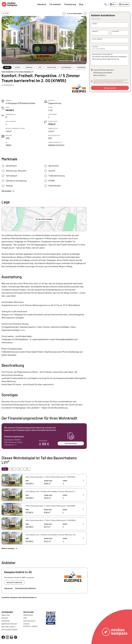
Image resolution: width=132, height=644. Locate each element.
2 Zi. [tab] (5, 469)
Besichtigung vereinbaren (103, 73)
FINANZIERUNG (82, 67)
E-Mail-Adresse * (97, 39)
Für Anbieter (55, 4)
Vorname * (95, 31)
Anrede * (95, 24)
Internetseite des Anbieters (25, 588)
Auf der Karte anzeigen (44, 219)
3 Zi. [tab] (12, 469)
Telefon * (95, 47)
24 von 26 (74, 14)
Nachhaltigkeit (9, 627)
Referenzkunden (9, 630)
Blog (81, 4)
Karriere (6, 621)
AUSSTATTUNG (52, 67)
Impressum (8, 588)
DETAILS (18, 67)
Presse (5, 618)
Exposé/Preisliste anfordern (104, 70)
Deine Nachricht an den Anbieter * (103, 54)
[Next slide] (82, 60)
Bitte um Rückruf (100, 75)
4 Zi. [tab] (20, 469)
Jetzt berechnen (71, 443)
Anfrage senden (110, 88)
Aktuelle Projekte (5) (14, 582)
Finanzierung (70, 4)
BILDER (7, 67)
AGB (25, 618)
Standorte (42, 4)
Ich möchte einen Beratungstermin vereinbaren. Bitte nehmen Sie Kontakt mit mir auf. (110, 59)
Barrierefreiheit (10, 624)
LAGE (40, 67)
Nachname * (116, 31)
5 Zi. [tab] (27, 469)
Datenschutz (29, 621)
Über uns (6, 615)
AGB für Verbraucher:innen (114, 83)
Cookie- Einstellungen (30, 625)
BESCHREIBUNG (66, 67)
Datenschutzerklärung (99, 83)
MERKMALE (29, 67)
